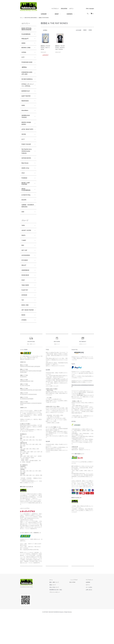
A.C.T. (23, 154)
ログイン (71, 9)
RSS (74, 611)
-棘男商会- (25, 70)
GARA (23, 116)
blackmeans (25, 111)
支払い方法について (58, 616)
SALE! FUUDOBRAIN (26, 207)
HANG (23, 43)
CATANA (24, 52)
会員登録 (89, 611)
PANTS (24, 257)
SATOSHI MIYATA (27, 174)
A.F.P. (23, 58)
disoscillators (25, 121)
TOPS (23, 247)
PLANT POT (25, 315)
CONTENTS (70, 14)
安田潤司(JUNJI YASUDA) (26, 127)
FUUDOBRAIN (26, 34)
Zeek (23, 233)
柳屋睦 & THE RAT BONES (46, 18)
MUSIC (24, 344)
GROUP (57, 14)
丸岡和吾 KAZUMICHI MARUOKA (25, 225)
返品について (57, 614)
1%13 (23, 190)
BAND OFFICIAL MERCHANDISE (32, 18)
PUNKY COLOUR (27, 159)
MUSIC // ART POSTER (26, 201)
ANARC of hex (26, 185)
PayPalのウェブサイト (77, 411)
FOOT (23, 305)
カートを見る (90, 616)
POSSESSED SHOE (26, 64)
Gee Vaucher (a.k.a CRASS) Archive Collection (27, 167)
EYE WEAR (25, 283)
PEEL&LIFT (25, 39)
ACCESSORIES (26, 278)
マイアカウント (55, 9)
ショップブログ (76, 609)
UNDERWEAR (26, 294)
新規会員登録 (64, 9)
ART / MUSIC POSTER (26, 337)
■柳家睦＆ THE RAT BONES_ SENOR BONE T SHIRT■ (60, 48)
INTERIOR (25, 320)
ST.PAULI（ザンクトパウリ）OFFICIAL (27, 93)
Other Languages (90, 9)
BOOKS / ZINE (26, 48)
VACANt (24, 149)
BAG (23, 268)
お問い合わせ (90, 619)
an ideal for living (27, 212)
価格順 (85, 30)
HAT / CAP (25, 273)
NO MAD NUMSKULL (25, 84)
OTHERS (24, 349)
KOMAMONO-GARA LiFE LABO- (27, 77)
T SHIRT (24, 262)
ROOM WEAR (26, 299)
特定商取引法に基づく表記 (60, 619)
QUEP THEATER (27, 106)
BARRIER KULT (26, 101)
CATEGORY (44, 14)
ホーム (21, 18)
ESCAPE (24, 218)
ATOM (77, 611)
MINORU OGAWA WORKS (27, 135)
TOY (23, 326)
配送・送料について (58, 611)
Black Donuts (25, 179)
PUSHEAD (25, 195)
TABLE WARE (26, 310)
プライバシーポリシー (59, 621)
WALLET (24, 289)
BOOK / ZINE (26, 331)
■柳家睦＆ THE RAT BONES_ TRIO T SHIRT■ (45, 48)
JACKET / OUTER (27, 252)
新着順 (90, 30)
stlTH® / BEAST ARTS (26, 142)
